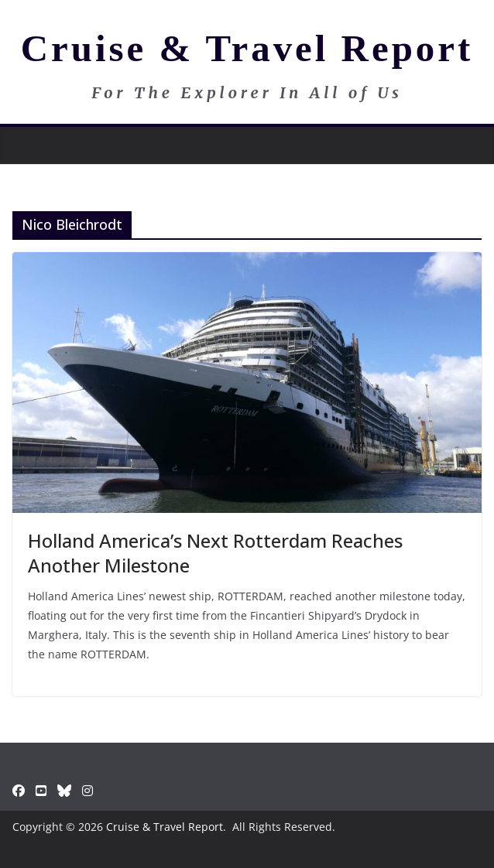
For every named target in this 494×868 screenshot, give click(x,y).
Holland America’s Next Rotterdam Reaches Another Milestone (215, 552)
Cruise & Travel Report (247, 48)
